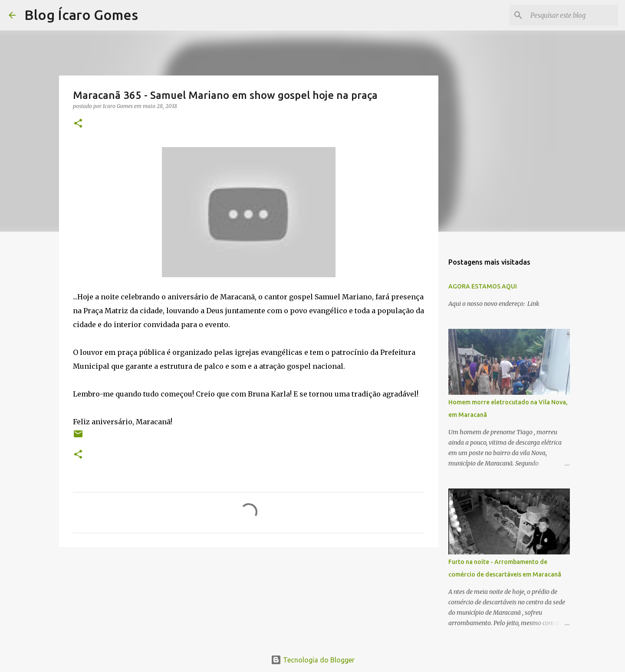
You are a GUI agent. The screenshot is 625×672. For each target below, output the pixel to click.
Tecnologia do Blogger (313, 660)
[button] (78, 124)
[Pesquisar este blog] (572, 15)
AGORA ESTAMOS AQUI (483, 286)
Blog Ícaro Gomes (81, 15)
